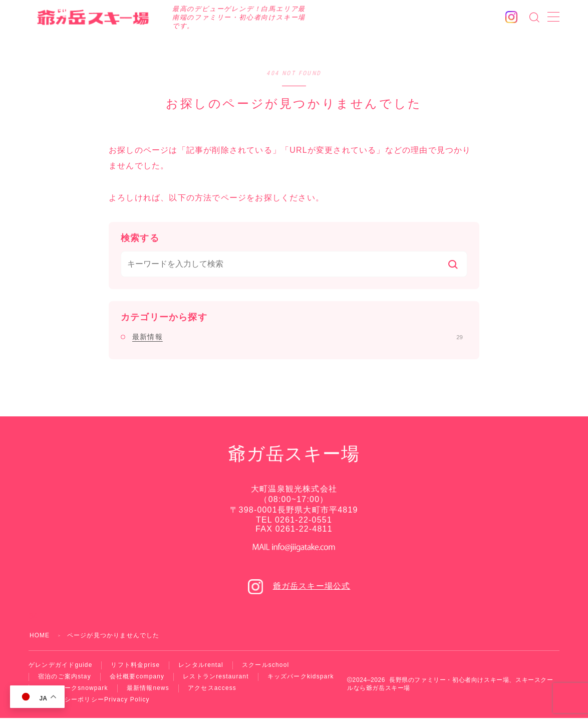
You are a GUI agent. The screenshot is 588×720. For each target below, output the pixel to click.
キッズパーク (302, 677)
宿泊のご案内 (65, 677)
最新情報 (298, 337)
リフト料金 (136, 665)
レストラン (216, 677)
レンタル (201, 665)
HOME (40, 635)
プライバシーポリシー (94, 701)
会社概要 (137, 677)
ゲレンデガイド (61, 665)
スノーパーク (73, 689)
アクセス (213, 689)
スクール (266, 665)
